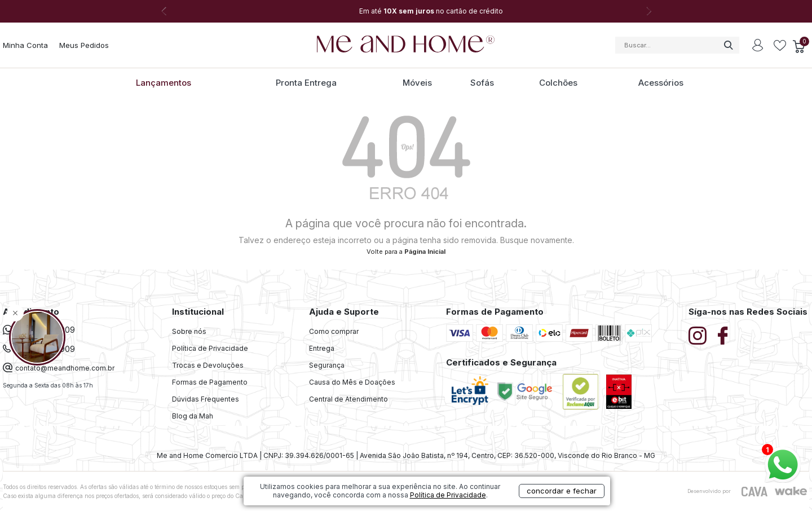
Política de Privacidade (210, 348)
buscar (728, 45)
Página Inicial (425, 252)
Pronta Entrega (306, 83)
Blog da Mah (193, 416)
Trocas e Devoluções (208, 365)
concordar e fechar (562, 491)
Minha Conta (25, 45)
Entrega (322, 348)
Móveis (417, 83)
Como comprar (334, 331)
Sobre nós (189, 331)
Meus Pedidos (84, 45)
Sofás (482, 83)
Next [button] (648, 11)
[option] (406, 11)
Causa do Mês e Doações (352, 382)
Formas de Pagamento (210, 382)
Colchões (558, 83)
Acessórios (661, 83)
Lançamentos (164, 83)
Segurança (327, 365)
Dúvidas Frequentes (206, 399)
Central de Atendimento (348, 399)
